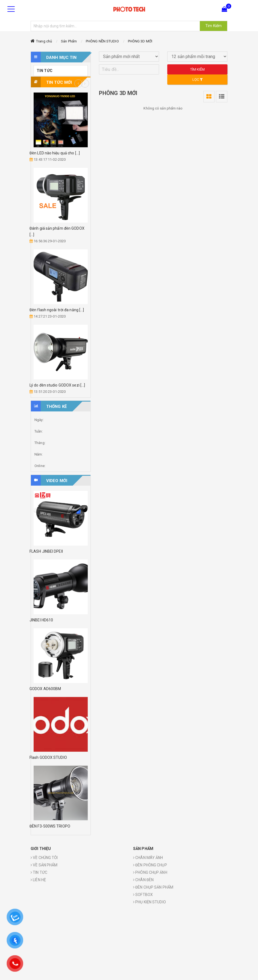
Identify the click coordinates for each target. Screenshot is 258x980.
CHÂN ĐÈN (143, 880)
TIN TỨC (45, 71)
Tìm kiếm (198, 69)
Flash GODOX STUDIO (48, 757)
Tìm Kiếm (213, 26)
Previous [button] (78, 83)
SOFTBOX (143, 895)
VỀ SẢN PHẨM (44, 865)
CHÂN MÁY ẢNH (148, 858)
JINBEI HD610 (41, 620)
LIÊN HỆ (38, 880)
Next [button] (85, 83)
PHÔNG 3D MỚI (140, 41)
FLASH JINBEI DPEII (46, 551)
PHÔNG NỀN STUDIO (102, 41)
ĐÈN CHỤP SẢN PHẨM (153, 887)
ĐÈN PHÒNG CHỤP (150, 865)
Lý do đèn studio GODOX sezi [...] (57, 385)
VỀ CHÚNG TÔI (44, 858)
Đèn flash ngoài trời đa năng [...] (57, 310)
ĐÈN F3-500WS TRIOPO (50, 826)
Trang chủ (44, 41)
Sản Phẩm (69, 41)
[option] (61, 244)
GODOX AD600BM (45, 689)
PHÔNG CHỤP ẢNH (150, 872)
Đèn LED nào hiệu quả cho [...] (55, 153)
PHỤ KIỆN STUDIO (149, 902)
